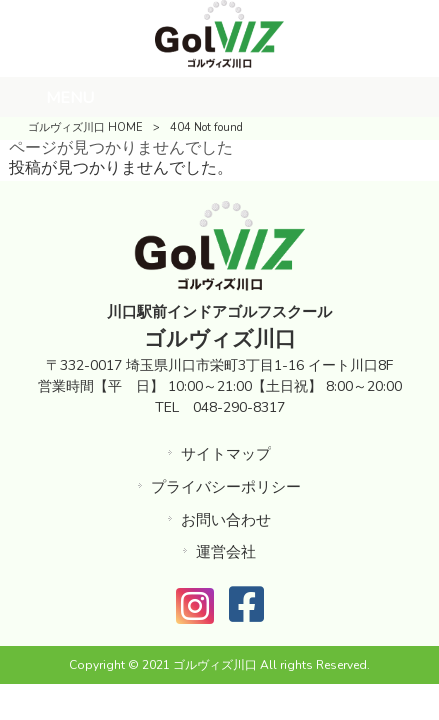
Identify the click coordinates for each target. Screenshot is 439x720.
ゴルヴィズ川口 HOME (85, 127)
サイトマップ (226, 454)
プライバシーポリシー (226, 487)
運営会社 (226, 552)
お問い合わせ (226, 520)
